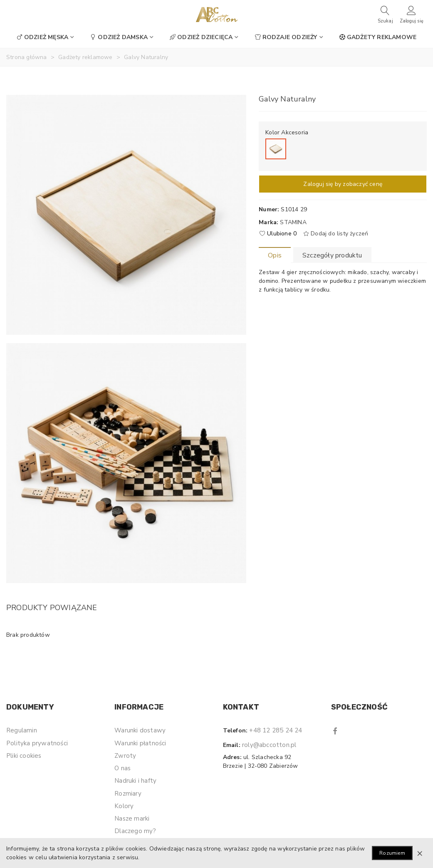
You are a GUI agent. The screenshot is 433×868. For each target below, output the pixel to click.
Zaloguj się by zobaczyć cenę (343, 184)
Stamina (293, 222)
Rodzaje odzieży (286, 37)
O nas (122, 768)
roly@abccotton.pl (269, 745)
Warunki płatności (140, 743)
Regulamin (22, 730)
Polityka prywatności (37, 743)
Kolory (124, 806)
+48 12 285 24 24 (276, 730)
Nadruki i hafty (135, 781)
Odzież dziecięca (201, 37)
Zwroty (125, 756)
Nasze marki (132, 819)
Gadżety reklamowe (378, 37)
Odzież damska (119, 37)
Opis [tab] (275, 255)
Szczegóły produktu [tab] (332, 255)
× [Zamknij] (420, 853)
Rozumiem (392, 853)
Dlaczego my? (135, 831)
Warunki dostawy (140, 730)
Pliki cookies (24, 756)
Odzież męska (42, 37)
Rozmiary (128, 794)
